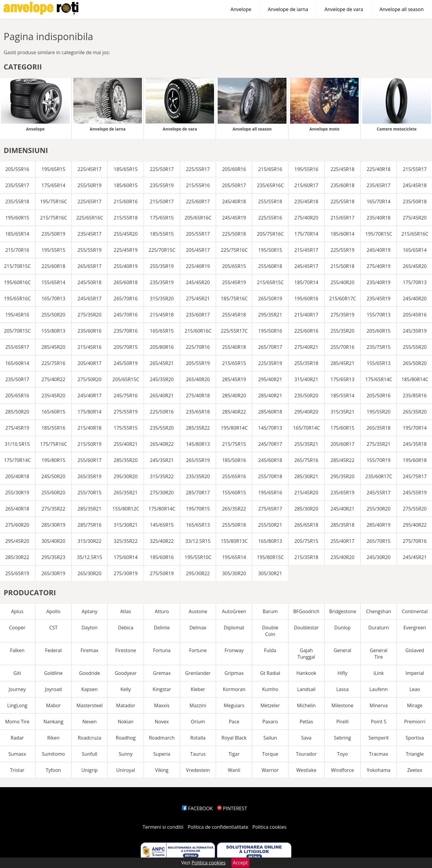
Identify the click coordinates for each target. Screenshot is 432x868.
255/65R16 (234, 476)
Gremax (162, 673)
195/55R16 (306, 169)
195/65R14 (234, 557)
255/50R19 (90, 185)
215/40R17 (306, 315)
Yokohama (379, 770)
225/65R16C (90, 218)
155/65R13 (379, 363)
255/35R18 (306, 363)
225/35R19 (270, 363)
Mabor (53, 705)
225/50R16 (162, 412)
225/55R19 (342, 250)
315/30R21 (126, 525)
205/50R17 (234, 185)
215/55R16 (198, 185)
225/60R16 (306, 331)
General (342, 650)
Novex (162, 722)
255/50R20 (53, 315)
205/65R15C (126, 379)
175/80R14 (90, 412)
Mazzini (198, 705)
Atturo (162, 611)
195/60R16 (306, 299)
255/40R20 (342, 282)
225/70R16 (198, 347)
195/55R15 (53, 250)
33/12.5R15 (198, 541)
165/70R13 (53, 299)
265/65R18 (306, 525)
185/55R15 (162, 234)
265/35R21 (126, 493)
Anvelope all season (402, 9)
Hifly (342, 673)
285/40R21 (270, 396)
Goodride (90, 673)
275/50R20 (90, 379)
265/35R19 (90, 476)
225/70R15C (162, 250)
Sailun (270, 738)
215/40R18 (90, 428)
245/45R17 (306, 266)
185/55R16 (53, 428)
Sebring (343, 738)
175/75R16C (54, 444)
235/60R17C (379, 476)
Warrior (270, 770)
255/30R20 (379, 509)
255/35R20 (342, 331)
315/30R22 (90, 541)
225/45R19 (126, 250)
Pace (234, 722)
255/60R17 (90, 460)
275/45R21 (198, 299)
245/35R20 (162, 379)
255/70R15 (90, 493)
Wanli (234, 770)
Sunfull (90, 754)
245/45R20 (198, 282)
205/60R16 (234, 169)
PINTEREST (232, 808)
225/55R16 (270, 218)
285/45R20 (53, 347)
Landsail (306, 689)
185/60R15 (126, 185)
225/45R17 (90, 169)
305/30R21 (270, 573)
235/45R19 (379, 299)
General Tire (379, 654)
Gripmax (234, 673)
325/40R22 (162, 541)
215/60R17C (343, 299)
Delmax (198, 628)
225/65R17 (90, 202)
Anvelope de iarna (288, 9)
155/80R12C (126, 509)
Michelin (306, 705)
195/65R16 (270, 493)
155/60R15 (234, 493)
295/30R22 (198, 573)
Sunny (126, 754)
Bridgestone (343, 611)
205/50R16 (379, 396)
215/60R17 (306, 185)
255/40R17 (342, 541)
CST (53, 628)
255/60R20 (53, 493)
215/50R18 (342, 266)
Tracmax (379, 754)
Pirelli (342, 722)
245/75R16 (126, 396)
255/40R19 (126, 266)
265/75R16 (306, 460)
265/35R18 (379, 428)
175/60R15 (342, 428)
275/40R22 (53, 379)
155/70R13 (379, 315)
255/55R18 (270, 202)
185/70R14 (306, 282)
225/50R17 (162, 169)
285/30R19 (53, 525)
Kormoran (234, 689)
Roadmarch (162, 738)
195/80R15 (53, 460)
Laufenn (379, 689)
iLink (379, 673)
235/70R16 (126, 331)
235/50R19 (53, 234)
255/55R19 (90, 250)
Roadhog (126, 738)
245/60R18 (270, 460)
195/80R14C (234, 428)
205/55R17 (198, 234)
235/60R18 (342, 185)
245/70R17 (270, 444)
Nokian (126, 722)
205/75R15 (306, 541)
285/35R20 (126, 460)
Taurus (198, 754)
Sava (306, 738)
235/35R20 (198, 476)
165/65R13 (198, 525)
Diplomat (234, 628)
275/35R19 (342, 315)
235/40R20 (342, 557)
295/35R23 (53, 557)
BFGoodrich (306, 611)
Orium (198, 722)
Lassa (342, 689)
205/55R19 (198, 363)
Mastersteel (89, 705)
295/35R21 (270, 315)
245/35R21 (162, 460)
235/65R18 (198, 412)
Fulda (270, 650)
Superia (162, 754)
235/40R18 (379, 218)
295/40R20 (306, 412)
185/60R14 (342, 234)
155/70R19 (379, 460)
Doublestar (306, 628)
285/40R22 (234, 412)
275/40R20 (306, 218)
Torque (270, 754)
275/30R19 (126, 573)
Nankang (53, 722)
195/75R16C (54, 202)
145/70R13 (270, 428)
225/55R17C (234, 331)
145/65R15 (162, 525)
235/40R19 (379, 282)
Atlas (125, 611)
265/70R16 (126, 299)
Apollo (53, 611)
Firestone (126, 650)
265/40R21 (162, 396)
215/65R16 (270, 169)
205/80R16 (162, 347)
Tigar (234, 754)
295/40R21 (270, 379)
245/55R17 (379, 493)
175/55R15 (126, 428)
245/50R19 (126, 363)
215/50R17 (162, 202)
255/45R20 (126, 234)
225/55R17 (198, 169)
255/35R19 (162, 266)
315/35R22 (162, 476)
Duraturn (379, 628)
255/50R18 (234, 525)
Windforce (343, 770)
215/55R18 (126, 218)
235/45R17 (90, 234)
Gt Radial (270, 673)
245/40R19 (379, 250)
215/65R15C (270, 282)
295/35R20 (342, 476)
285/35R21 (90, 509)
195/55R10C (198, 557)
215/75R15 (234, 444)
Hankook (306, 673)
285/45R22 (342, 460)
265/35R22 (234, 509)
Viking (162, 770)
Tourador (306, 754)
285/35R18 (342, 525)
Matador (126, 705)
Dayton (90, 628)
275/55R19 (126, 412)
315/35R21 (342, 412)
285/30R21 (306, 476)
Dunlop (343, 628)
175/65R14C (379, 379)
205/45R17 (198, 250)
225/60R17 (198, 202)
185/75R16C (234, 299)
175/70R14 (306, 234)
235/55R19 (162, 185)
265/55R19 (198, 460)
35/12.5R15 (90, 557)
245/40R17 (90, 396)
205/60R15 (379, 331)
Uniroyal (126, 770)
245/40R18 (234, 202)
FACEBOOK (197, 808)
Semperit (379, 738)
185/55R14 (342, 396)
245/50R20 (53, 476)
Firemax (90, 650)
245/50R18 (90, 282)
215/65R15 (234, 363)
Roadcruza (90, 738)
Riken (53, 738)
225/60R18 (53, 266)
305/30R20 (234, 573)
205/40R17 (90, 363)
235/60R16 (90, 331)
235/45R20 (53, 396)
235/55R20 (162, 428)
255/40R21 (126, 444)
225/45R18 (342, 169)
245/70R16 (126, 315)
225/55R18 (342, 202)
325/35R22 (126, 541)
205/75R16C (270, 234)
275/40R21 (306, 347)
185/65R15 (126, 169)
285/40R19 (379, 525)
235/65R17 (379, 185)
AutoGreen (234, 611)
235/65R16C (270, 185)
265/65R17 (90, 266)
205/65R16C (198, 218)
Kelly (126, 689)
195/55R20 (379, 412)
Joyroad (53, 689)
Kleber (198, 689)
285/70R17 (198, 493)
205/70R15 (126, 347)
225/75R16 (53, 363)
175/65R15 (162, 218)
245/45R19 (234, 218)
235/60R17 (198, 315)
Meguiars (234, 705)
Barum (270, 611)
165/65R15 (162, 331)
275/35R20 (90, 315)
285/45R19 (234, 379)
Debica (126, 628)
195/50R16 (270, 331)
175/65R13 (342, 379)
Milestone (342, 705)
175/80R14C (162, 509)
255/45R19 (234, 282)
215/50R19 (90, 444)
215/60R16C (198, 331)
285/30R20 (306, 509)
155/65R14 (53, 282)
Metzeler (270, 705)
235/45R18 (306, 202)
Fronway (234, 650)
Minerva (379, 705)
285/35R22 (198, 428)
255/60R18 (270, 266)
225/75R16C (234, 250)
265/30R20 (90, 573)
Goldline (53, 673)
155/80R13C (234, 541)
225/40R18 (379, 169)
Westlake (306, 770)
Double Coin (270, 631)
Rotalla (198, 738)
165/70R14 (379, 202)
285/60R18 (270, 412)
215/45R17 (306, 250)
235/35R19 (162, 282)
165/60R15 (53, 412)
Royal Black (234, 738)
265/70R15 (379, 541)
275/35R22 (53, 509)
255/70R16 (342, 347)
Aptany (90, 611)
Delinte (162, 628)
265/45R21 (162, 363)
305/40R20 (53, 541)
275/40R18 (198, 396)
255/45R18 (234, 315)
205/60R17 (342, 444)
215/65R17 (342, 218)
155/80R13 (53, 331)
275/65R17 (270, 509)
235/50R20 (306, 396)
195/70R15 (198, 509)
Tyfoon (53, 770)
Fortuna (162, 650)
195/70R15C (379, 234)
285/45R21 (342, 363)
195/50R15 (270, 250)
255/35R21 (306, 444)
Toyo (342, 754)
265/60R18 (126, 282)
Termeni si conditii (163, 827)
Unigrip (90, 770)
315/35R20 (162, 299)
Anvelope (241, 9)
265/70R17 (270, 347)
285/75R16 (90, 525)
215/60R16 (126, 202)
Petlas (306, 722)
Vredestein (198, 770)
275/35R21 (379, 444)
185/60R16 (162, 557)
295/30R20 (126, 476)
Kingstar (162, 689)
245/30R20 (379, 557)
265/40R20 (198, 379)
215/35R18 (306, 557)
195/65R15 (53, 169)
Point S (379, 722)
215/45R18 (162, 315)
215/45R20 (306, 493)
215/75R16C (54, 218)
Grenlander (198, 673)
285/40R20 (234, 396)
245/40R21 (342, 509)
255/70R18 (270, 476)
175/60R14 (126, 557)
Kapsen (90, 689)
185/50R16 (234, 460)
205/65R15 (234, 266)
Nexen (90, 722)
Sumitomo (53, 754)
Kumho (270, 689)
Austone (198, 611)
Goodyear (126, 673)
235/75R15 (379, 347)
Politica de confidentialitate (218, 827)
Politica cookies (269, 827)
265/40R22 (162, 444)
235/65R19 (342, 493)
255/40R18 (234, 347)
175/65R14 (53, 185)
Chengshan (379, 611)
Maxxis (162, 705)
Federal (53, 650)
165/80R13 (270, 541)
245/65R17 (90, 299)
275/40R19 (379, 266)
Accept (240, 863)
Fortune (198, 650)
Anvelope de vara (344, 9)
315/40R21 (306, 379)
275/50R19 (162, 573)
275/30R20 (162, 493)
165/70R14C (307, 428)
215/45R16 (90, 347)
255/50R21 (270, 525)
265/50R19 (270, 299)
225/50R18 (234, 234)
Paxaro (270, 722)
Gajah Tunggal (306, 654)
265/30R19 (53, 573)
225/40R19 (198, 266)
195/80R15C (270, 557)
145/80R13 (198, 444)
